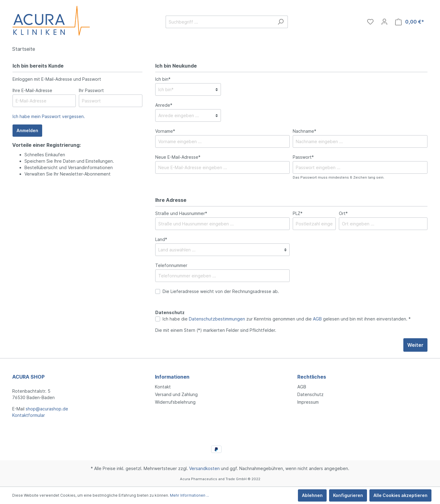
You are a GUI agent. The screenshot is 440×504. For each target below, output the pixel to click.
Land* (161, 239)
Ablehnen (312, 495)
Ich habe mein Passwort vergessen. (49, 116)
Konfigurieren (348, 495)
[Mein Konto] (384, 22)
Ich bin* (163, 79)
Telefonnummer (171, 265)
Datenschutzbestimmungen (217, 319)
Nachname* (304, 131)
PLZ (298, 213)
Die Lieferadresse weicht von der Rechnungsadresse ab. (221, 291)
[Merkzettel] (370, 22)
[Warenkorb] (410, 22)
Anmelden (27, 130)
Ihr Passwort (91, 90)
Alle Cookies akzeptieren (400, 495)
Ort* (343, 213)
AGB (317, 319)
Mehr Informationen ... (189, 495)
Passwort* (303, 157)
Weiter (415, 345)
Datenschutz (310, 394)
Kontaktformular (29, 415)
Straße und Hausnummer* (181, 213)
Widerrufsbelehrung (175, 402)
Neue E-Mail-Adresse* (178, 157)
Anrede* (164, 105)
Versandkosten (204, 468)
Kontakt (163, 387)
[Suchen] (281, 22)
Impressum (308, 402)
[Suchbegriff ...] (220, 22)
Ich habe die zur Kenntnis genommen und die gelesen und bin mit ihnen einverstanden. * (287, 319)
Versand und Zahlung (176, 394)
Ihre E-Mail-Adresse (32, 90)
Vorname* (165, 131)
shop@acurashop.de (47, 409)
